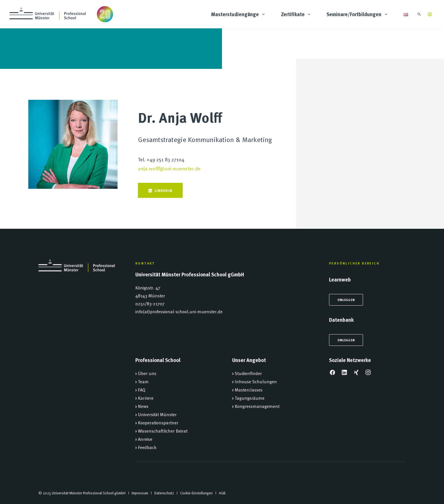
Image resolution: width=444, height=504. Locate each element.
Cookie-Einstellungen (196, 493)
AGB (222, 493)
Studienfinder (248, 373)
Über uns (147, 373)
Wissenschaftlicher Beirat (163, 431)
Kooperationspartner (158, 422)
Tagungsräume (250, 398)
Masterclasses (249, 389)
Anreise (145, 439)
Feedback (147, 447)
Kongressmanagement (257, 406)
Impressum (140, 493)
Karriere (146, 398)
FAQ (142, 389)
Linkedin (160, 190)
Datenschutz (164, 493)
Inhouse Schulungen (256, 381)
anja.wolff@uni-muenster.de (169, 168)
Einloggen (346, 300)
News (143, 406)
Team (143, 381)
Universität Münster (157, 414)
